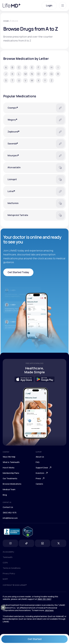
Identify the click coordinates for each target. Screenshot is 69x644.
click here (49, 610)
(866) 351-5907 (44, 599)
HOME (6, 21)
